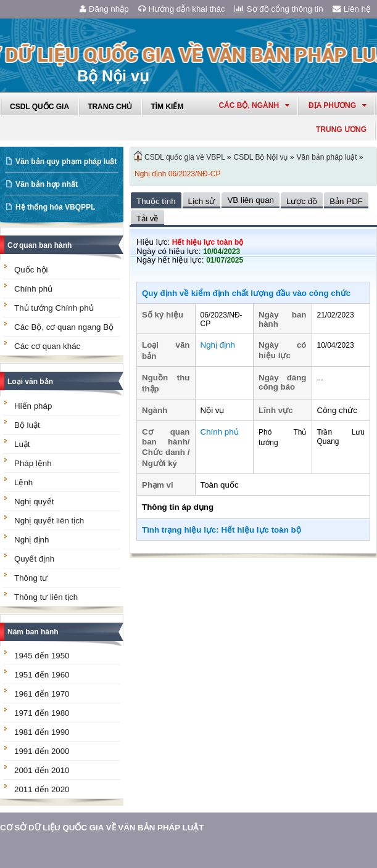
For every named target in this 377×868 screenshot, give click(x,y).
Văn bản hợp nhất (47, 184)
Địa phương (338, 105)
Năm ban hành (33, 632)
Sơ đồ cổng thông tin (279, 9)
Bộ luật (27, 425)
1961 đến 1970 (42, 694)
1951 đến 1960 (42, 675)
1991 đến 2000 (42, 751)
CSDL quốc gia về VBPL (185, 157)
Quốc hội (31, 270)
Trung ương (341, 129)
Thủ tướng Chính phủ (54, 308)
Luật (22, 444)
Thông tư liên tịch (46, 597)
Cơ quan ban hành (39, 245)
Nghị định (31, 540)
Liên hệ (352, 9)
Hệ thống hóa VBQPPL (55, 207)
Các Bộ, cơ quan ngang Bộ (64, 327)
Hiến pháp (33, 406)
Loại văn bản (30, 382)
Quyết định (34, 559)
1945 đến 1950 (42, 656)
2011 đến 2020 (42, 789)
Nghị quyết (34, 502)
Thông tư (31, 578)
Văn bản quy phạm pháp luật (66, 162)
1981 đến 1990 (42, 732)
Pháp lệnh (33, 463)
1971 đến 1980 (42, 713)
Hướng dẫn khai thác (182, 9)
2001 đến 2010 (42, 770)
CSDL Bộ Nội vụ (261, 157)
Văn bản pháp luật (326, 157)
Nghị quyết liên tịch (49, 521)
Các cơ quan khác (47, 346)
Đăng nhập (104, 9)
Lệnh (23, 482)
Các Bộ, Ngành (254, 105)
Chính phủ (33, 289)
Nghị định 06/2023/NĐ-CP (177, 174)
